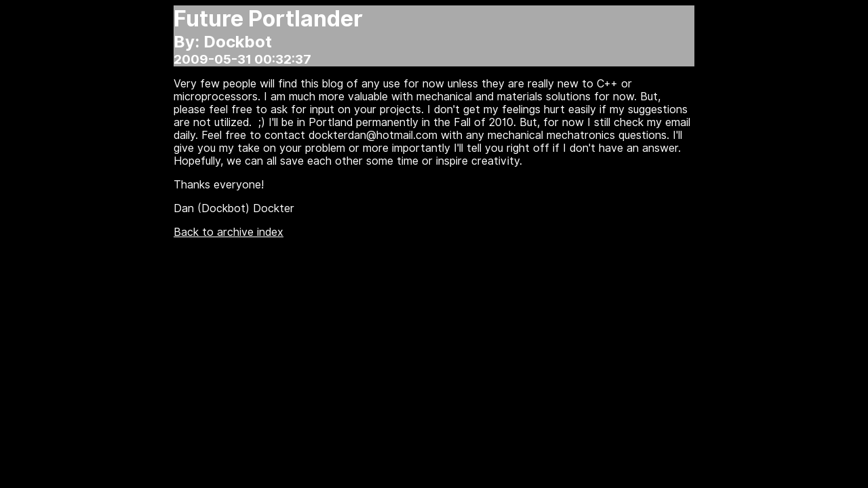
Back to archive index (229, 232)
